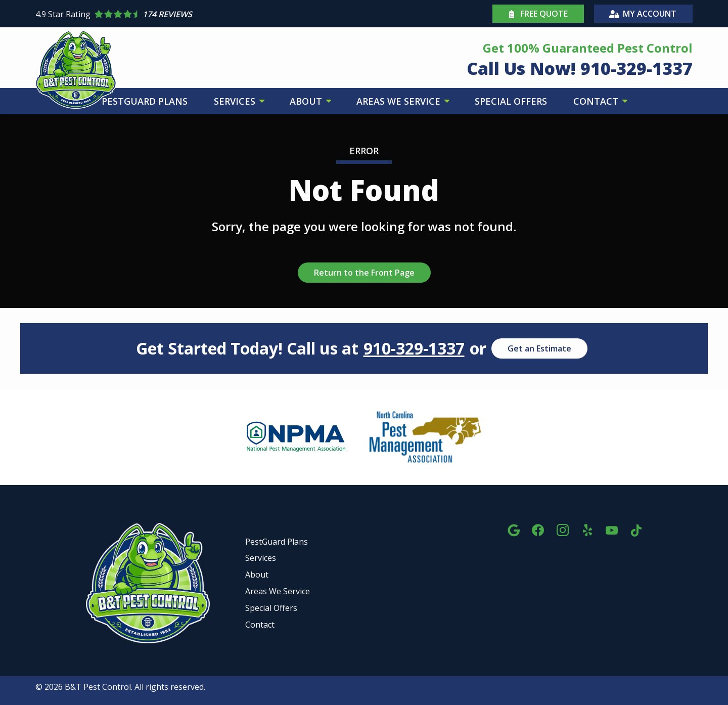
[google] (514, 529)
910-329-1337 (414, 348)
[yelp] (587, 529)
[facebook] (538, 529)
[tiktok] (636, 529)
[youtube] (612, 529)
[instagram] (563, 529)
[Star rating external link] (200, 14)
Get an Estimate (539, 348)
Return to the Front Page (364, 273)
